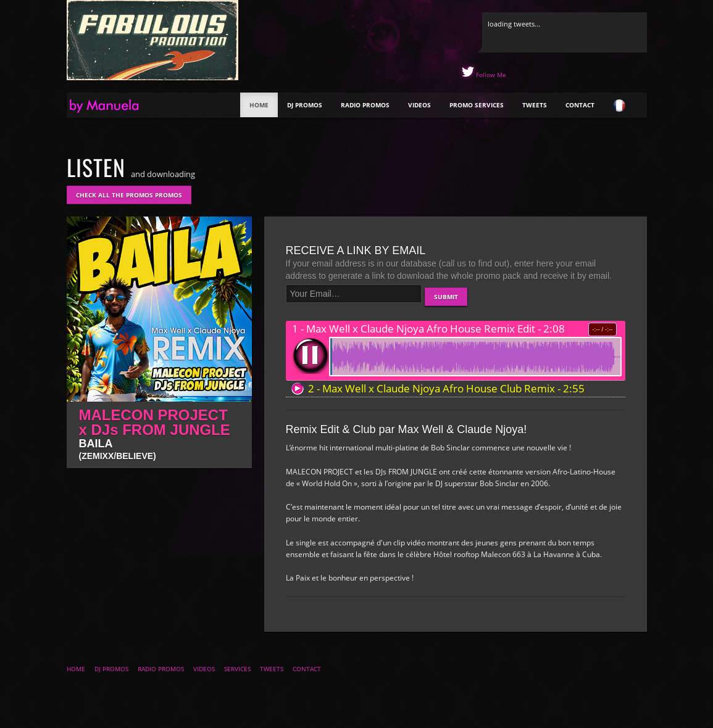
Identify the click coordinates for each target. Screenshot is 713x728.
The (116, 107)
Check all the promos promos (129, 195)
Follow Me (490, 75)
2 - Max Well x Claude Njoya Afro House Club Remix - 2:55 (446, 389)
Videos (419, 105)
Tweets (535, 105)
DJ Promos (305, 105)
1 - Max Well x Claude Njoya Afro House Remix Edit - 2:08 (428, 329)
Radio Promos (365, 105)
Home (259, 105)
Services (237, 669)
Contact (580, 105)
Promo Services (477, 105)
